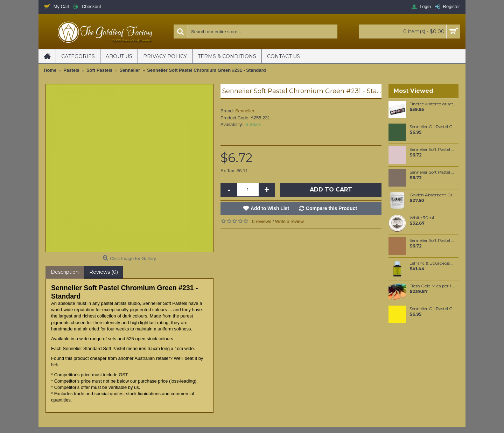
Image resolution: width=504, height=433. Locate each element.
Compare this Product (331, 208)
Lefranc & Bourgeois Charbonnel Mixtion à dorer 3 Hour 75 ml (433, 263)
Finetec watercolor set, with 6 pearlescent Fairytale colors (433, 104)
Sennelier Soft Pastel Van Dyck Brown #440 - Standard (433, 149)
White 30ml (422, 218)
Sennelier (245, 111)
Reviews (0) (104, 272)
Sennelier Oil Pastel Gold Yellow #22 (433, 309)
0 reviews (262, 221)
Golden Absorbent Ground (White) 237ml (433, 195)
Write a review (289, 221)
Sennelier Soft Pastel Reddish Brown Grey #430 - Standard (433, 172)
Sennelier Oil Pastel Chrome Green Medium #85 (433, 127)
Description (65, 272)
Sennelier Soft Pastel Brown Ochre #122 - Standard (433, 240)
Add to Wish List (270, 208)
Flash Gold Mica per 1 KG (433, 286)
